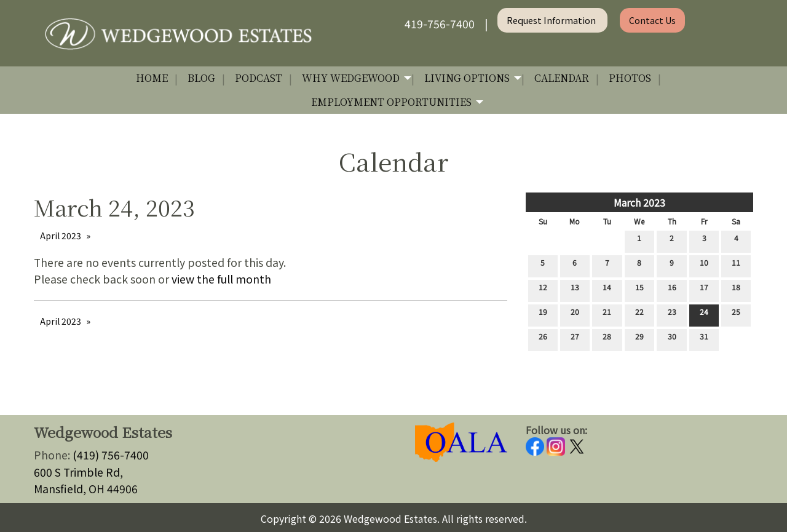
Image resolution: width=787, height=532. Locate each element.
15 (639, 290)
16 (672, 290)
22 (639, 314)
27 (575, 339)
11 (736, 265)
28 (607, 339)
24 (704, 314)
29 (639, 339)
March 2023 (639, 202)
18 (736, 290)
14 (607, 290)
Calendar (562, 78)
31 (704, 339)
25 (736, 314)
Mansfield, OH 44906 (86, 489)
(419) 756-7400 (111, 455)
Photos (630, 78)
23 (672, 314)
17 (704, 290)
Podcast (259, 78)
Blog (201, 78)
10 (704, 265)
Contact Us (652, 20)
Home (152, 78)
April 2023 (61, 236)
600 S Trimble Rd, (78, 472)
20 (575, 314)
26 (543, 339)
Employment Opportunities (391, 102)
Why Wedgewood (351, 78)
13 (575, 290)
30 (672, 339)
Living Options (467, 78)
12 (543, 290)
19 (543, 314)
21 (607, 314)
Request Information (552, 20)
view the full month (221, 279)
